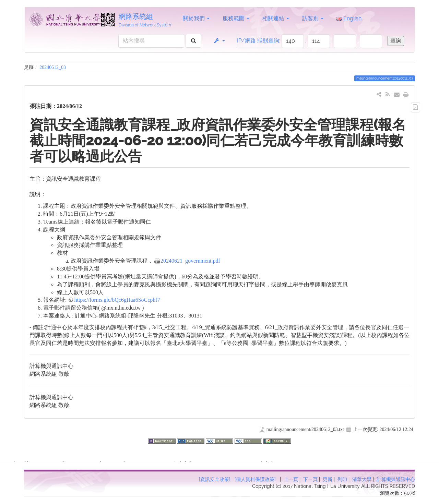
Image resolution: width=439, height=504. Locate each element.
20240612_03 (52, 67)
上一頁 (291, 479)
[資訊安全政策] (215, 479)
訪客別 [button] (313, 18)
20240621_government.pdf (190, 261)
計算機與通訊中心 (396, 479)
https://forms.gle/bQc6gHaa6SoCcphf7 (117, 300)
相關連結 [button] (276, 18)
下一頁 (310, 479)
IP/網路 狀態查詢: (259, 41)
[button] (219, 41)
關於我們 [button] (196, 18)
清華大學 (362, 479)
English (349, 18)
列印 (342, 479)
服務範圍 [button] (236, 18)
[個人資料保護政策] (255, 479)
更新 (328, 479)
